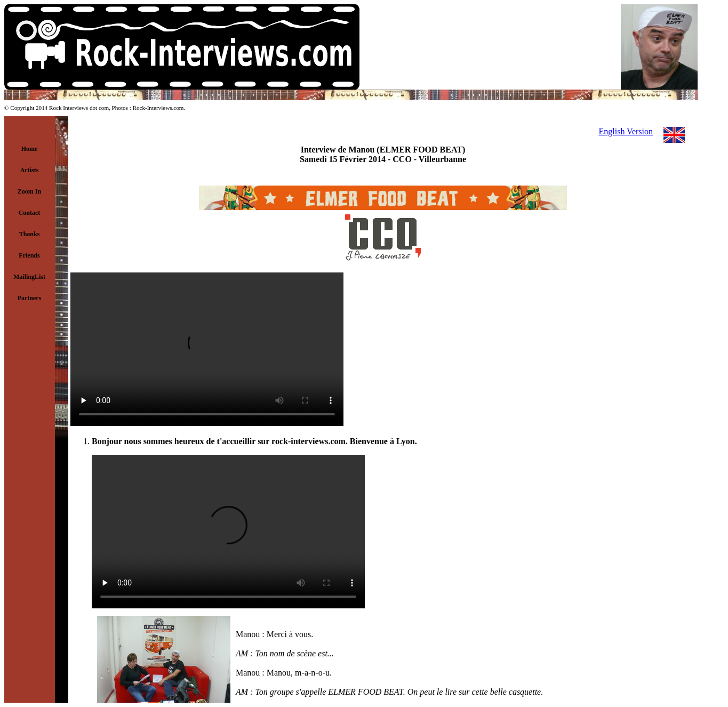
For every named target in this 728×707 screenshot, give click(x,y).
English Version (626, 131)
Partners (30, 298)
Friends (29, 255)
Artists (30, 170)
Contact (30, 213)
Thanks (30, 234)
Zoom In (29, 191)
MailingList (29, 277)
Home (30, 149)
